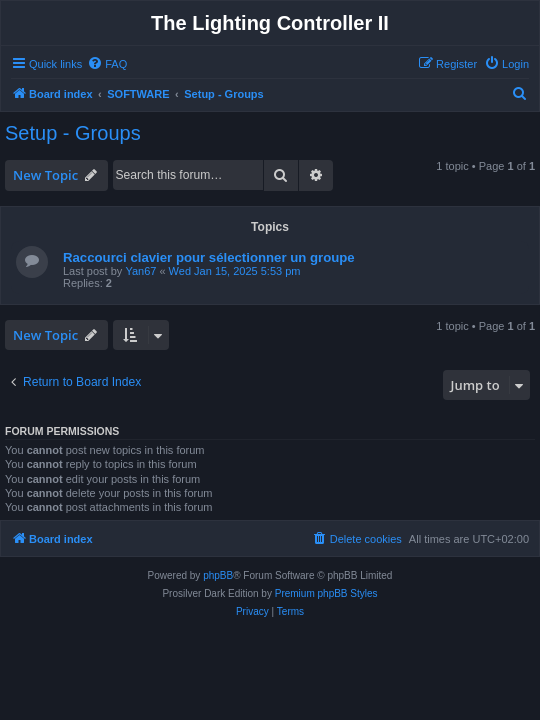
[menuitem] (107, 64)
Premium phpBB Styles (326, 593)
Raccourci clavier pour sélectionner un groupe (209, 257)
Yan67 (140, 271)
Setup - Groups (73, 133)
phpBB (218, 575)
